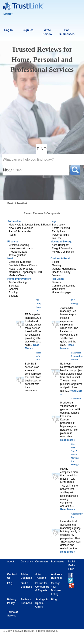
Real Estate (57, 279)
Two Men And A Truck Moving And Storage (75, 454)
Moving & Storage (61, 242)
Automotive (14, 221)
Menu (8, 14)
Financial (13, 242)
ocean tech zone (38, 356)
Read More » (68, 440)
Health (11, 259)
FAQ (10, 583)
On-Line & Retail (60, 259)
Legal (54, 221)
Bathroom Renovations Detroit (77, 356)
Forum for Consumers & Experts (42, 587)
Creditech (76, 398)
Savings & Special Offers (42, 603)
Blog (54, 599)
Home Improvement (19, 279)
